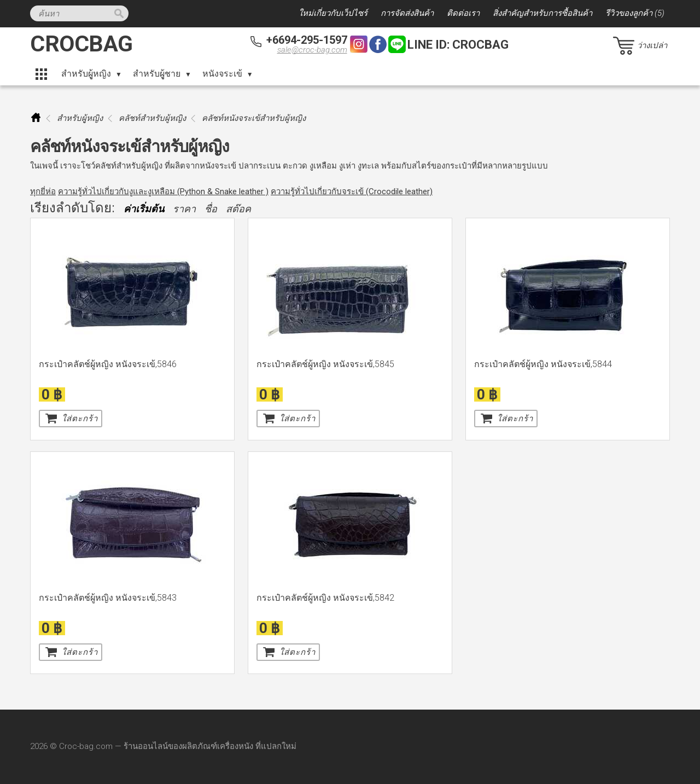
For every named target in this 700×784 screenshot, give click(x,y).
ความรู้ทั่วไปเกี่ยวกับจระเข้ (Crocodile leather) (352, 191)
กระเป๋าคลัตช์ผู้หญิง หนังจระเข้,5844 (543, 364)
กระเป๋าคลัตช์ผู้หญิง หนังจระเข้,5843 (108, 598)
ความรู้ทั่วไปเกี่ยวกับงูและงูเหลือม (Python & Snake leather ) (163, 191)
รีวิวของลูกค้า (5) (635, 13)
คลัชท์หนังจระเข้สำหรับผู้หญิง (254, 118)
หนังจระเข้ (222, 74)
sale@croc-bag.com (312, 50)
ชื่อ (211, 209)
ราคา (184, 209)
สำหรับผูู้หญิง (86, 74)
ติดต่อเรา (463, 13)
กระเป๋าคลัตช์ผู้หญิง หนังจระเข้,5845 (325, 364)
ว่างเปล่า (652, 45)
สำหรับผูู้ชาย (157, 74)
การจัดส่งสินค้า (407, 13)
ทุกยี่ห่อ (43, 191)
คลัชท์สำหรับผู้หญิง (152, 118)
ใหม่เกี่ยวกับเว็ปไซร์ (333, 13)
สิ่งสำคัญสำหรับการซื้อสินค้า (542, 13)
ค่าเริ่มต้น (144, 209)
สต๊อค (238, 209)
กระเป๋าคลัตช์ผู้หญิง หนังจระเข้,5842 (325, 598)
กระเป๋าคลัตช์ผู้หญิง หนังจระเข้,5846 (108, 364)
